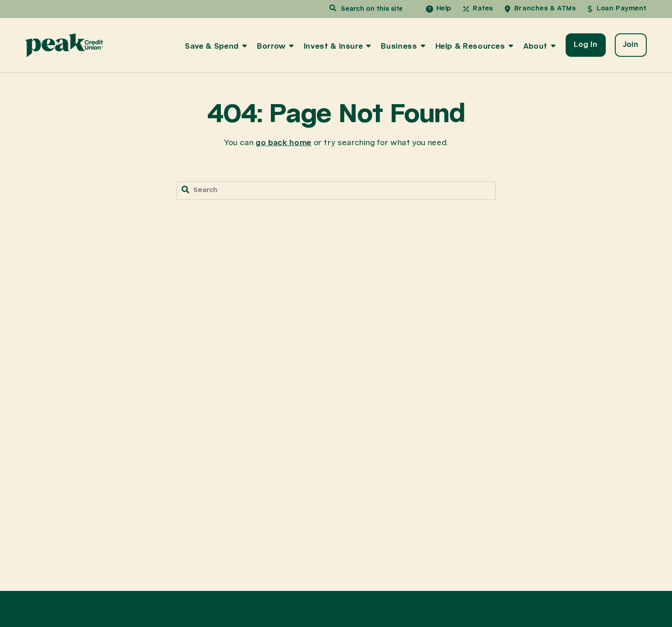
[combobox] (370, 9)
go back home (283, 143)
